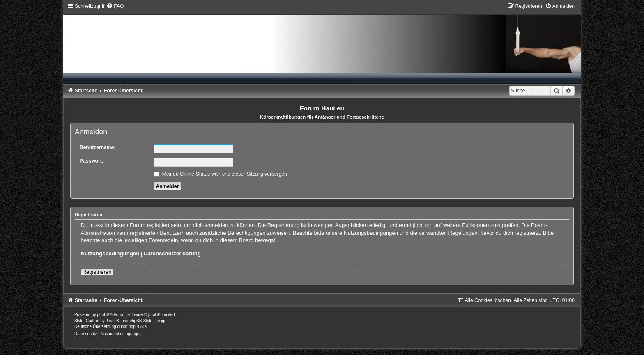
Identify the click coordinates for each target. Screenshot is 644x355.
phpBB (103, 315)
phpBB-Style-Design (148, 321)
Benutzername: (98, 147)
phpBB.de (138, 326)
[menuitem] (115, 6)
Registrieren (97, 272)
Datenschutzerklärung (172, 253)
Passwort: (92, 161)
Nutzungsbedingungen (110, 253)
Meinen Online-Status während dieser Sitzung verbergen (220, 174)
